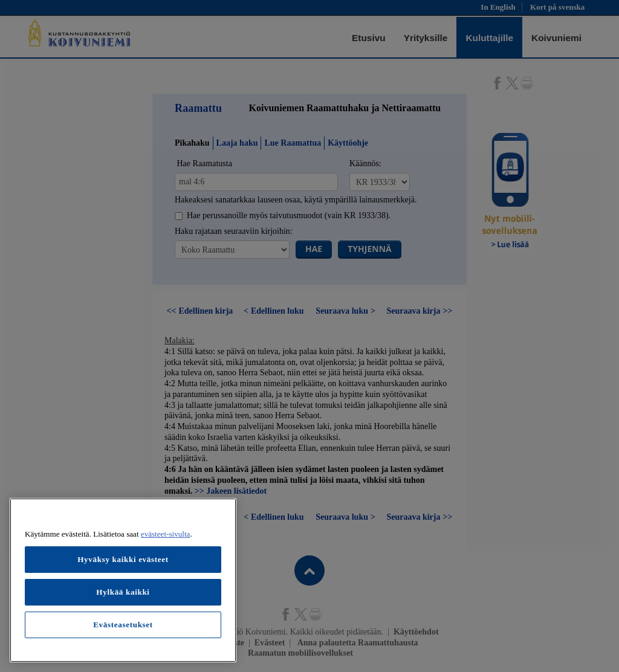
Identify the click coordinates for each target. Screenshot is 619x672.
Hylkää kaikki (123, 592)
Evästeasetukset (123, 625)
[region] (123, 580)
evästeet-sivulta (166, 534)
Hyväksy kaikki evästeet (123, 559)
